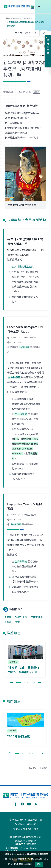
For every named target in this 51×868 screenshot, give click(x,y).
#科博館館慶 (37, 617)
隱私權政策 (27, 864)
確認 (39, 864)
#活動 (8, 617)
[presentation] (12, 683)
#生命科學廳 (21, 617)
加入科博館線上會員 (23, 267)
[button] (27, 33)
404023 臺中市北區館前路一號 (26, 820)
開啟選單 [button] (46, 6)
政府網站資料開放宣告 (26, 841)
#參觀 (17, 622)
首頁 (8, 19)
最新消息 (17, 19)
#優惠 (8, 622)
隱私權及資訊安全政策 (26, 844)
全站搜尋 (39, 6)
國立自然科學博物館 (18, 7)
